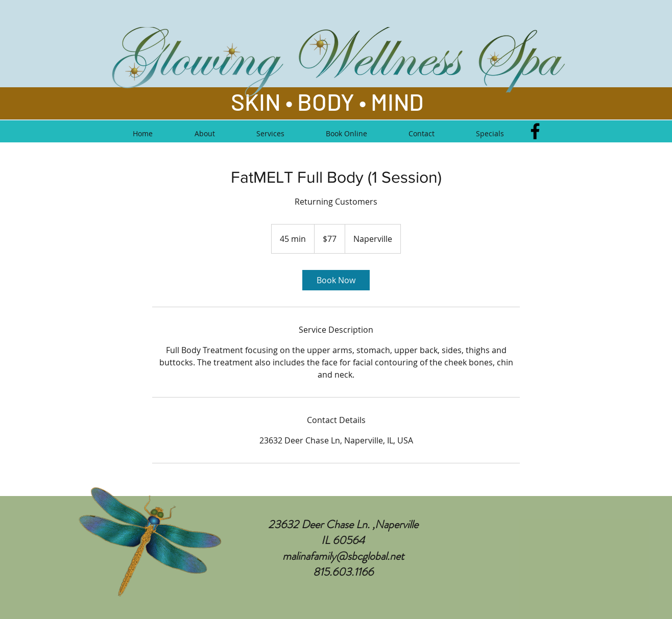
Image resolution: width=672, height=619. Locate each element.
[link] (336, 280)
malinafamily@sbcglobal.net (343, 556)
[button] (270, 134)
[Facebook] (535, 131)
